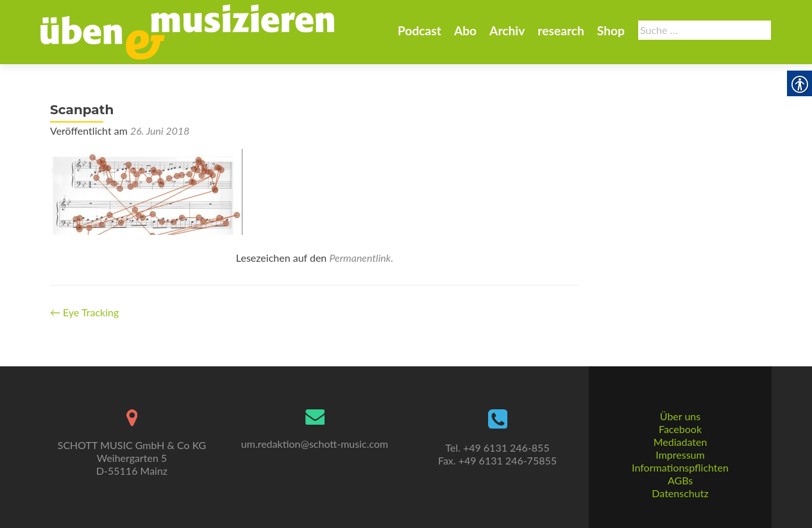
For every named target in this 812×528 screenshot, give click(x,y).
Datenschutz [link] (680, 493)
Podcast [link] (419, 30)
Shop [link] (611, 30)
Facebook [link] (680, 429)
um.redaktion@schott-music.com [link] (315, 444)
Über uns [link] (680, 416)
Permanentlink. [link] (361, 258)
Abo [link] (465, 30)
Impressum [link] (680, 455)
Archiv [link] (507, 30)
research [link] (561, 30)
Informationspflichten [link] (680, 467)
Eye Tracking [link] (84, 312)
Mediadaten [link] (681, 442)
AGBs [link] (680, 480)
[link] (187, 31)
